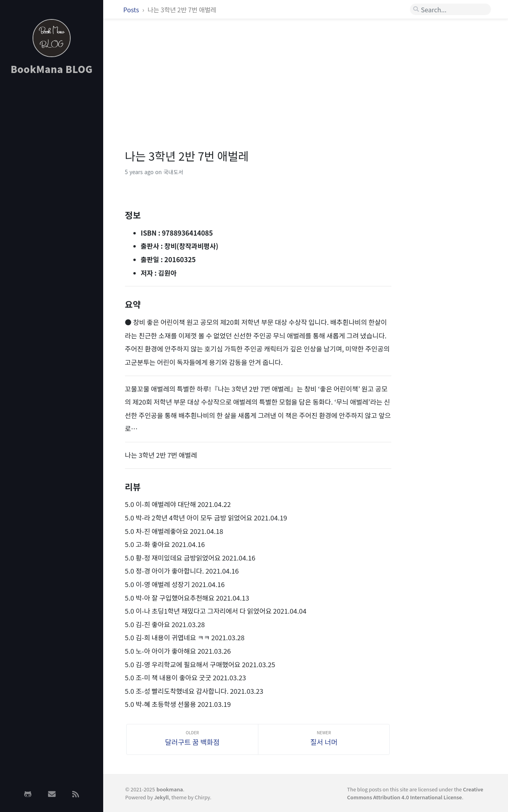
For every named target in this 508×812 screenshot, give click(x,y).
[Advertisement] (52, 207)
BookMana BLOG (52, 69)
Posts (132, 10)
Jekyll (161, 797)
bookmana (170, 789)
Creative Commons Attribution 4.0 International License (415, 793)
